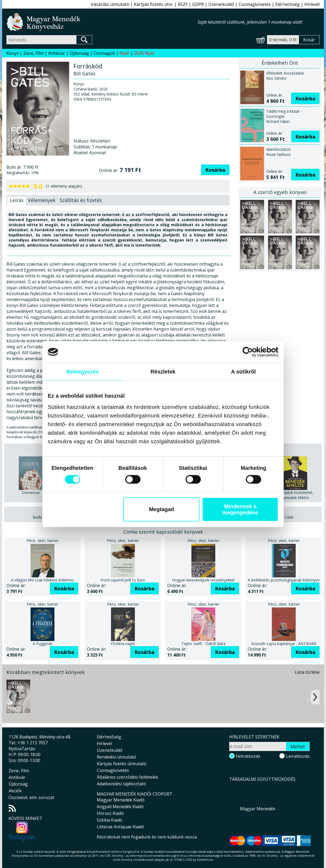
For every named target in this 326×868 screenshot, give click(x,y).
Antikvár (57, 53)
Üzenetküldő (221, 4)
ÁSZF (183, 4)
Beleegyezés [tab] (82, 371)
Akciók (15, 791)
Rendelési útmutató (116, 757)
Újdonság (79, 53)
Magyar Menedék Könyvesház (102, 22)
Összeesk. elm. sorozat (31, 797)
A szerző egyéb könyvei (280, 192)
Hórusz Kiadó (110, 813)
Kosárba (215, 170)
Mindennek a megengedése (240, 509)
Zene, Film (34, 53)
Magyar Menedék (258, 809)
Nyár (125, 53)
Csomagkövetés (255, 4)
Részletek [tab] (163, 371)
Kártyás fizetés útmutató (122, 764)
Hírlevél (312, 4)
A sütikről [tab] (244, 371)
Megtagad (162, 509)
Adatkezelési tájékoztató (121, 784)
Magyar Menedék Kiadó (121, 800)
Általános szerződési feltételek (127, 777)
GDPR (198, 4)
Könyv (13, 53)
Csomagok (104, 53)
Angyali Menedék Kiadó (120, 807)
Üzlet (289, 517)
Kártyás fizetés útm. (153, 4)
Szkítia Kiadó (110, 820)
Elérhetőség (288, 4)
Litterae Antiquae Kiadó (120, 827)
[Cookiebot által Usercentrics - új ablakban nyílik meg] (255, 352)
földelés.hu (205, 860)
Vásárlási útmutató (110, 4)
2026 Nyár (144, 53)
